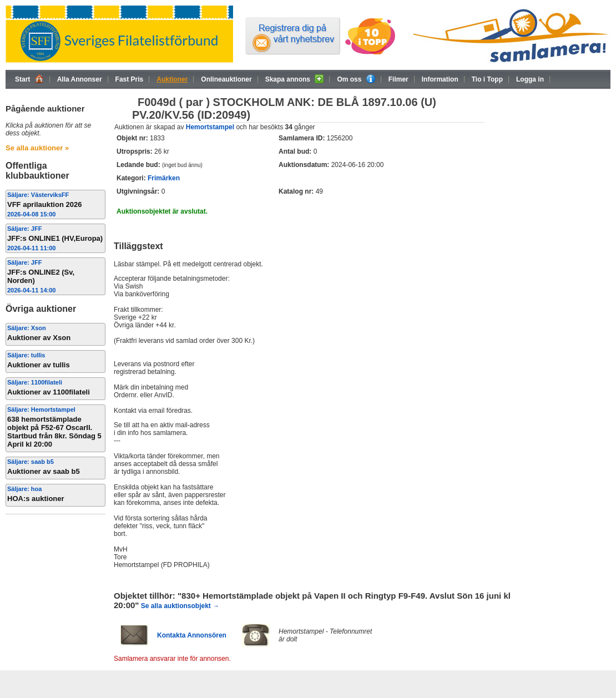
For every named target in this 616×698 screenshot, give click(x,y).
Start (29, 79)
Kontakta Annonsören (192, 635)
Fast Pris (130, 79)
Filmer (398, 79)
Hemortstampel (210, 127)
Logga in (530, 79)
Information (440, 79)
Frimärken (164, 178)
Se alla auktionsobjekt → (180, 606)
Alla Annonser (80, 79)
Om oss (356, 79)
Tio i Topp (487, 79)
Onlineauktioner (226, 79)
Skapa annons (295, 79)
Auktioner (172, 79)
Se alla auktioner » (37, 148)
